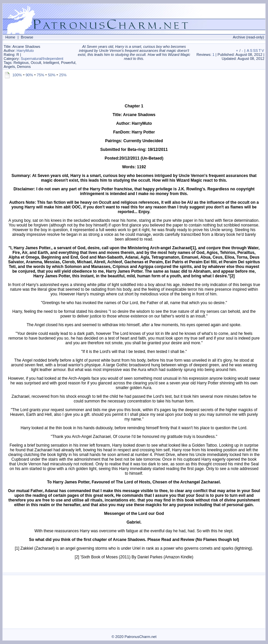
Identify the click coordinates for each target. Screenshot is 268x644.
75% (41, 75)
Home (10, 37)
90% (29, 75)
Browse (27, 37)
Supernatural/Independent (42, 59)
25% (63, 75)
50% (52, 75)
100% (17, 75)
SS (255, 51)
